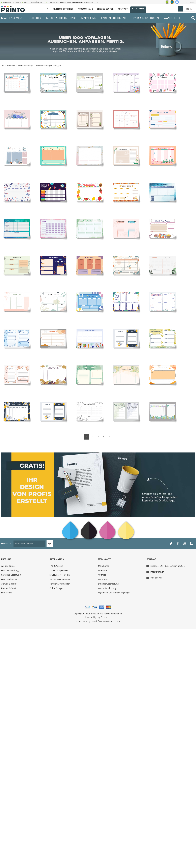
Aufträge (102, 575)
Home (3, 66)
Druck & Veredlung (10, 570)
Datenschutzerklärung (108, 584)
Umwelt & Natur (9, 584)
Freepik (94, 621)
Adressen (102, 570)
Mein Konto (191, 2)
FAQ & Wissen (56, 566)
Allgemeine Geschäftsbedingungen (114, 593)
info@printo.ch (157, 572)
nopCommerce (104, 617)
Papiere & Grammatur (60, 579)
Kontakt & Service (9, 588)
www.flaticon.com (111, 621)
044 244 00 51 (77, 2)
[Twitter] (171, 544)
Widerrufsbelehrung (107, 588)
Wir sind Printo (8, 566)
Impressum (6, 593)
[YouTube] (185, 544)
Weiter (109, 437)
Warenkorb (103, 579)
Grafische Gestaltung (11, 575)
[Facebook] (178, 544)
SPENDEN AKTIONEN (60, 575)
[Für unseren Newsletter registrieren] (29, 544)
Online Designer (57, 588)
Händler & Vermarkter (60, 584)
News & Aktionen (9, 579)
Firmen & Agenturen (59, 570)
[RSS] (192, 544)
